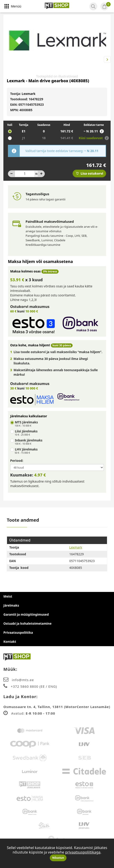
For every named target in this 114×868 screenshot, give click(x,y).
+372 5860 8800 (25, 686)
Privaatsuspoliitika (18, 632)
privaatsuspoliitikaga (83, 852)
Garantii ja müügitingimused (26, 614)
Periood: (17, 461)
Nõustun (58, 858)
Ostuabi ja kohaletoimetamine (27, 623)
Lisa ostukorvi (89, 173)
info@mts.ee (23, 680)
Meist (8, 596)
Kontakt (10, 642)
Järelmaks (11, 605)
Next (107, 59)
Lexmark (29, 94)
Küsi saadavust (91, 138)
